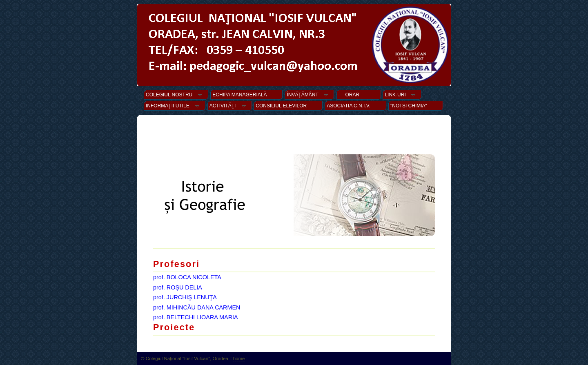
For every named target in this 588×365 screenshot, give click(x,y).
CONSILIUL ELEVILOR (288, 106)
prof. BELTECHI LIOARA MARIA (196, 317)
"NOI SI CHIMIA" (416, 106)
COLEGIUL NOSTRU (176, 95)
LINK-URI (402, 95)
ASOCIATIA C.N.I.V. (355, 106)
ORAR (359, 95)
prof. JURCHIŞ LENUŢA (185, 297)
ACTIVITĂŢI (230, 106)
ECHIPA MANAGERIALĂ (246, 95)
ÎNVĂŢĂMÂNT (309, 95)
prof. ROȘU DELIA (178, 287)
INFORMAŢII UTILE (175, 106)
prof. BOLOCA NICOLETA (187, 277)
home (239, 358)
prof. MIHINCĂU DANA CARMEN (197, 307)
